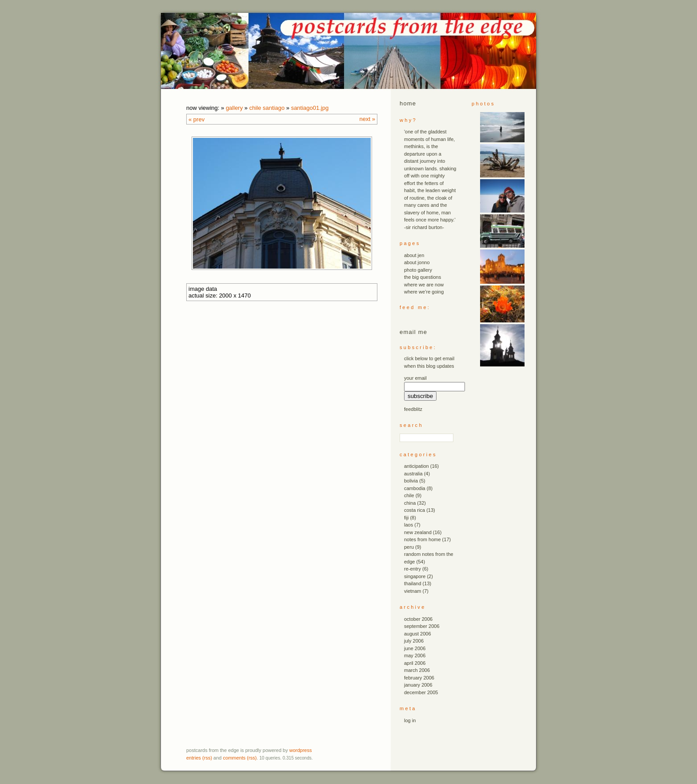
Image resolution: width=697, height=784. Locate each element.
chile (409, 495)
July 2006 (414, 641)
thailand (413, 583)
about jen (414, 255)
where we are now (424, 285)
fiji (406, 518)
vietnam (413, 591)
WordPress (301, 750)
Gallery (234, 108)
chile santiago (267, 108)
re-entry (413, 569)
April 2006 (415, 663)
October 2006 (418, 619)
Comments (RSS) (240, 758)
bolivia (411, 481)
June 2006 (415, 648)
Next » (367, 119)
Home (408, 103)
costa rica (415, 510)
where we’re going (424, 292)
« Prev (196, 119)
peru (409, 547)
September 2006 (422, 626)
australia (413, 474)
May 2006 (415, 655)
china (410, 503)
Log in (410, 720)
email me (413, 332)
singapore (415, 576)
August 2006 (418, 634)
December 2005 (421, 692)
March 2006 (417, 670)
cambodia (415, 488)
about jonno (417, 262)
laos (409, 525)
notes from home (423, 539)
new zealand (418, 532)
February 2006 (419, 678)
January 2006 (418, 685)
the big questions (423, 277)
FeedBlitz (413, 409)
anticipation (417, 466)
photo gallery (418, 270)
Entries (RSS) (199, 758)
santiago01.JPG (310, 108)
